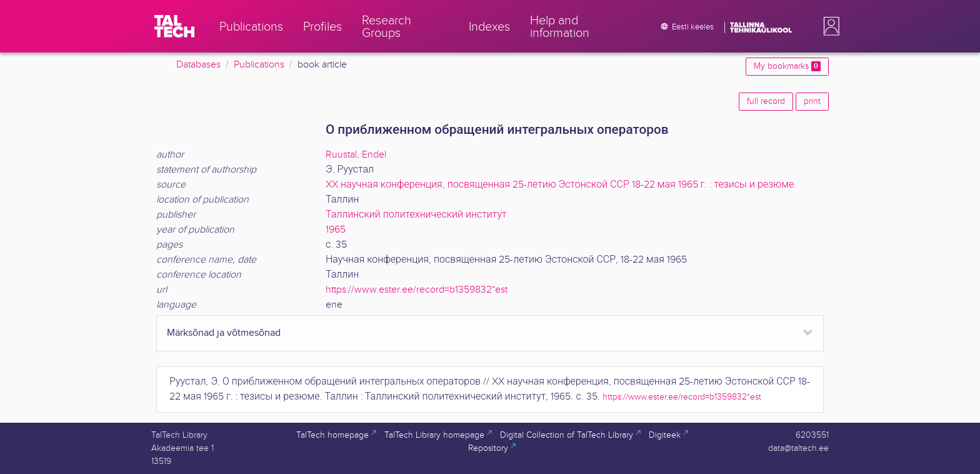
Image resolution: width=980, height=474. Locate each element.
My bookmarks (787, 66)
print (812, 101)
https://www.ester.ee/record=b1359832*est (417, 290)
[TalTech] (174, 26)
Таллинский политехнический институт (416, 215)
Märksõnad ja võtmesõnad (224, 333)
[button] (829, 26)
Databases (198, 65)
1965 (336, 230)
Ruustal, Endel (356, 155)
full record (766, 101)
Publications (259, 65)
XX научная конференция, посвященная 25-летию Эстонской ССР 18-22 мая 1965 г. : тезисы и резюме (560, 185)
